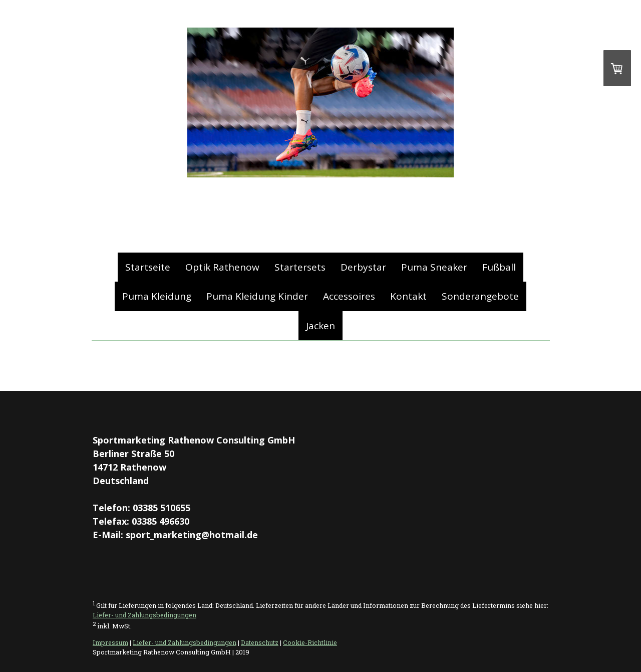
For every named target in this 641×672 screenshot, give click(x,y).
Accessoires (349, 296)
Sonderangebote (480, 296)
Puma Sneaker (434, 267)
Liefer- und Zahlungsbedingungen (144, 615)
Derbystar (363, 267)
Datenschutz (260, 642)
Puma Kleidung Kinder (257, 296)
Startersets (300, 267)
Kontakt (408, 296)
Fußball (499, 267)
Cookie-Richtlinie (310, 642)
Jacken (320, 326)
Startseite (148, 267)
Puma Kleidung (157, 296)
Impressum (110, 642)
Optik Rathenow (222, 267)
